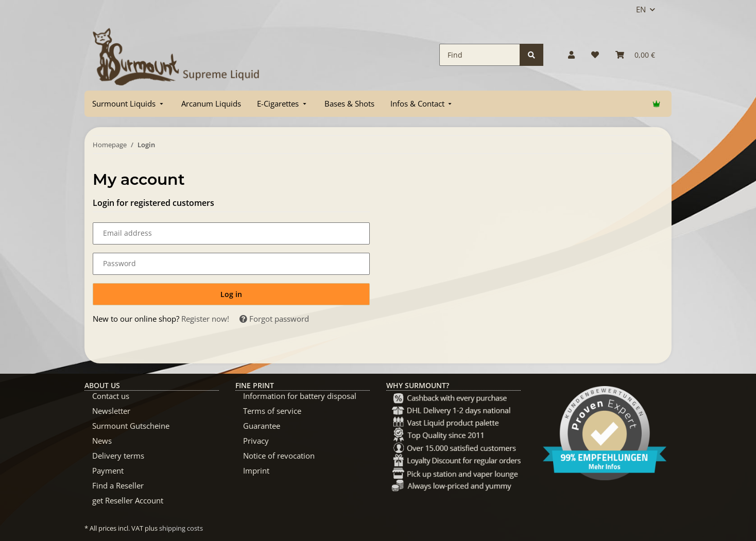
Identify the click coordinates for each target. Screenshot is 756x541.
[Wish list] (595, 55)
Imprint (256, 470)
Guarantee (262, 426)
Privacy (256, 441)
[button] (571, 55)
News (102, 441)
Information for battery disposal (300, 396)
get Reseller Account (128, 500)
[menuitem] (129, 104)
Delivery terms (118, 456)
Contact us (111, 396)
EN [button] (641, 9)
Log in (231, 294)
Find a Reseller (118, 485)
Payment (108, 470)
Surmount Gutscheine (131, 426)
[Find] (480, 55)
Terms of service (272, 411)
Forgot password (274, 319)
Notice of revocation (279, 456)
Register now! (205, 319)
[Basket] (635, 55)
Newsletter (111, 411)
